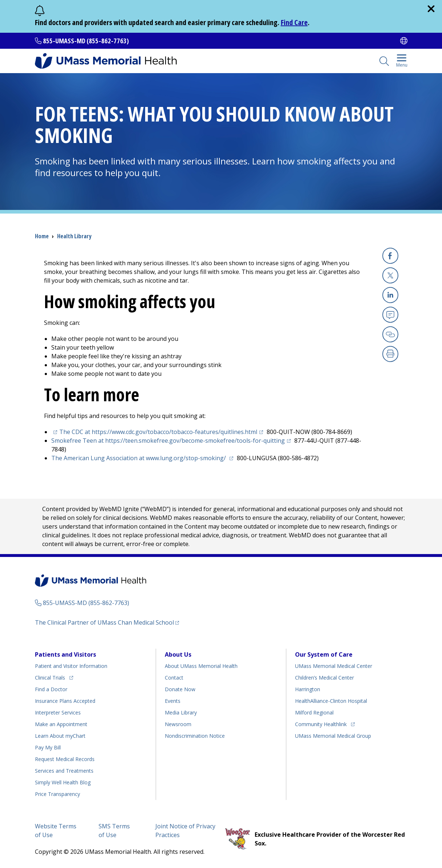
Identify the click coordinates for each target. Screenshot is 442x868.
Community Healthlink (321, 723)
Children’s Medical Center (324, 678)
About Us (178, 654)
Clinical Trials (54, 676)
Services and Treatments (64, 771)
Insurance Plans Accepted (65, 701)
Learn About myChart (60, 736)
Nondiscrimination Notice (195, 736)
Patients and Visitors (65, 654)
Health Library (74, 236)
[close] (431, 9)
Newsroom (178, 724)
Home (42, 236)
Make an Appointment (61, 724)
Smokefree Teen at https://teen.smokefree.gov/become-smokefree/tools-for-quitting (172, 441)
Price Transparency (57, 794)
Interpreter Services (58, 712)
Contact (174, 678)
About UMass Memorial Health (201, 666)
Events (173, 701)
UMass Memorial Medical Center (334, 666)
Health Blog (63, 782)
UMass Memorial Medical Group (333, 736)
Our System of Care (324, 654)
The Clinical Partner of (107, 622)
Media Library (181, 712)
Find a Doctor (51, 689)
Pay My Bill (48, 747)
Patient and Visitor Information (71, 666)
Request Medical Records (65, 759)
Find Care (294, 22)
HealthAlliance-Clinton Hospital (331, 701)
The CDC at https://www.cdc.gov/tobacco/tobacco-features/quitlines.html (162, 432)
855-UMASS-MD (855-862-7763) (86, 41)
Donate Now (180, 689)
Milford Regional (314, 712)
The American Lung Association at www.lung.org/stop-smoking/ (143, 458)
